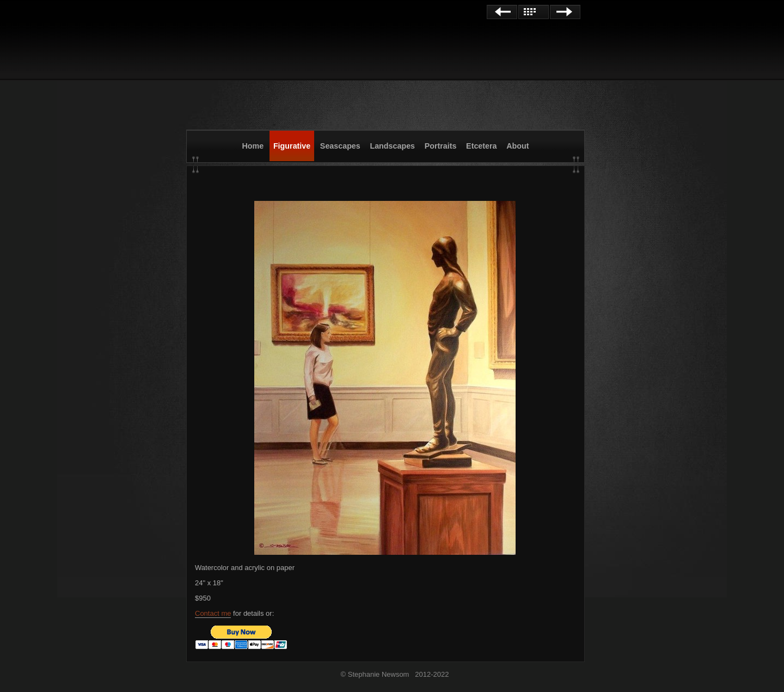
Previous (502, 12)
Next (565, 12)
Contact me (213, 613)
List (534, 12)
